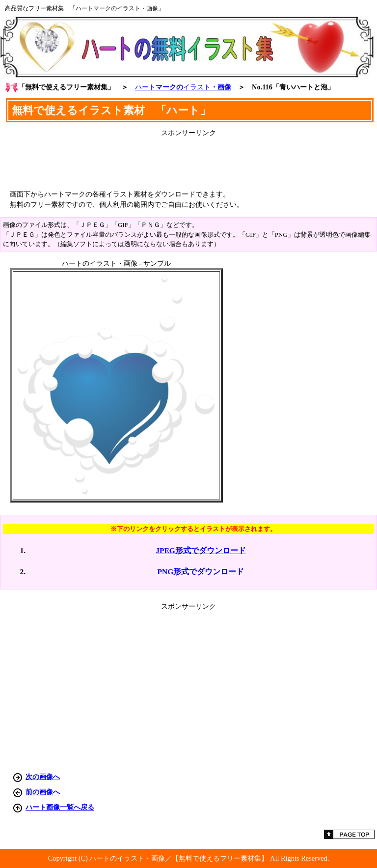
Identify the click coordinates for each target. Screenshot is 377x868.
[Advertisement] (188, 160)
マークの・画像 (183, 87)
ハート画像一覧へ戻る (60, 807)
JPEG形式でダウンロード (201, 550)
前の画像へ (43, 792)
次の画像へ (43, 777)
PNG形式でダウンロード (201, 572)
